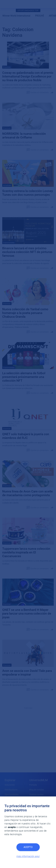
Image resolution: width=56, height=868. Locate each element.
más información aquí (28, 856)
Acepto (28, 847)
